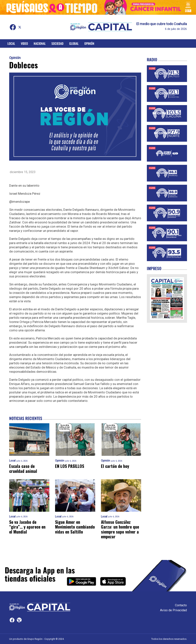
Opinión (89, 43)
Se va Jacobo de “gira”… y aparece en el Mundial (27, 527)
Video (24, 43)
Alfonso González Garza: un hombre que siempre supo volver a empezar (120, 529)
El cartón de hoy (115, 466)
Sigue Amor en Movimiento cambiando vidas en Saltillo (75, 527)
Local (11, 43)
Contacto (181, 605)
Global (74, 43)
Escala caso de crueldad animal (23, 469)
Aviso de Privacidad (173, 610)
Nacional (40, 43)
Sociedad (57, 43)
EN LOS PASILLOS (70, 466)
